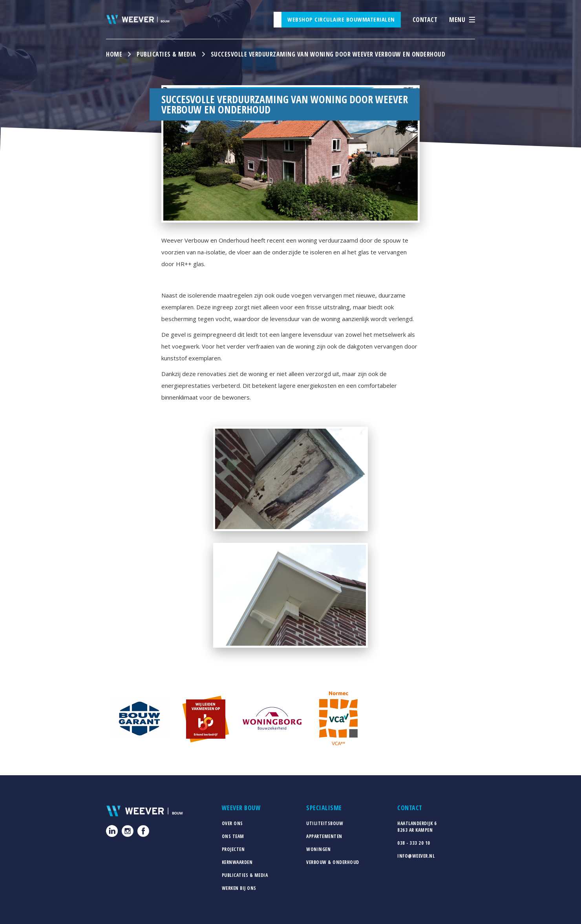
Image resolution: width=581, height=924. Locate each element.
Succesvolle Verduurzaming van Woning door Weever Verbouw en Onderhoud (328, 54)
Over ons (232, 823)
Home (114, 54)
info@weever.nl (416, 856)
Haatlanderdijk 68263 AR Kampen (417, 827)
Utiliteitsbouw (325, 823)
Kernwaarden (237, 862)
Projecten (233, 849)
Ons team (233, 836)
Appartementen (324, 836)
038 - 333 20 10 (414, 843)
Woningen (318, 849)
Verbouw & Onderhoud (333, 862)
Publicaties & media (166, 54)
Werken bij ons (239, 888)
